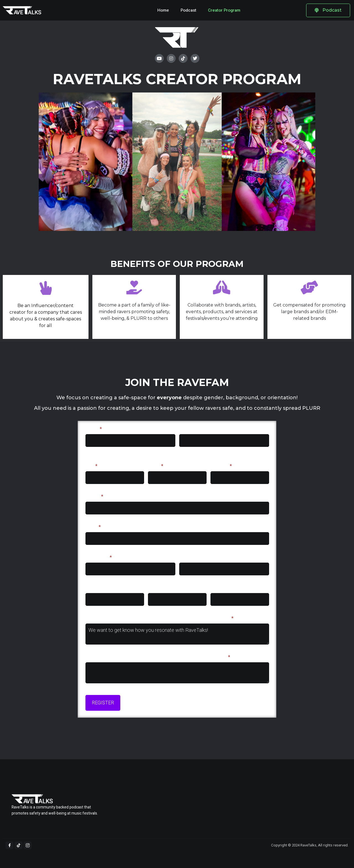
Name (94, 429)
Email (93, 527)
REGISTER (103, 703)
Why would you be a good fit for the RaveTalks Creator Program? (159, 618)
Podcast (188, 10)
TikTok (187, 557)
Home (163, 10)
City (91, 466)
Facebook (159, 588)
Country (221, 466)
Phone (94, 497)
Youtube (220, 588)
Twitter (93, 588)
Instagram (99, 557)
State (156, 466)
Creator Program (224, 10)
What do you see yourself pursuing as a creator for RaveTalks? (158, 657)
